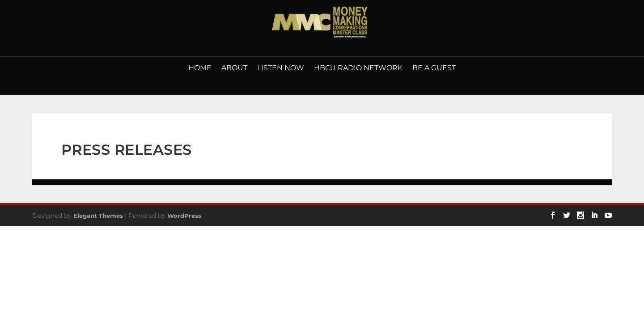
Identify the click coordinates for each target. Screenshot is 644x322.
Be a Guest (434, 68)
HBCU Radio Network (358, 68)
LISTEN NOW (281, 68)
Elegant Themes (98, 216)
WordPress (184, 216)
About (234, 68)
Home (200, 68)
